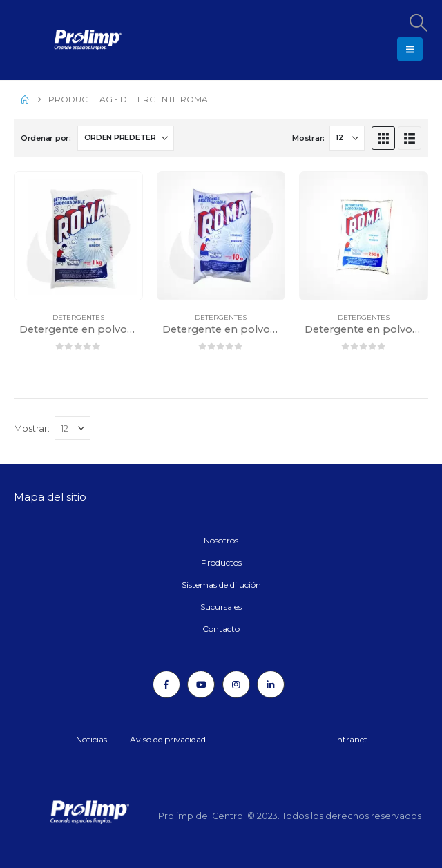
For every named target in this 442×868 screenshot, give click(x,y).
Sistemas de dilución (221, 585)
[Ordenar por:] (126, 138)
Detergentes (78, 317)
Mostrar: (308, 138)
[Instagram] (236, 684)
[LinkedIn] (271, 684)
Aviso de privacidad (168, 739)
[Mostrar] (347, 138)
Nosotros (221, 540)
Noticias (92, 739)
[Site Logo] (52, 40)
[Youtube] (201, 684)
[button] (418, 23)
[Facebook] (166, 684)
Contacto (221, 629)
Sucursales (221, 607)
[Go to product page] (78, 236)
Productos (221, 562)
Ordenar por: (46, 138)
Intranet (351, 739)
